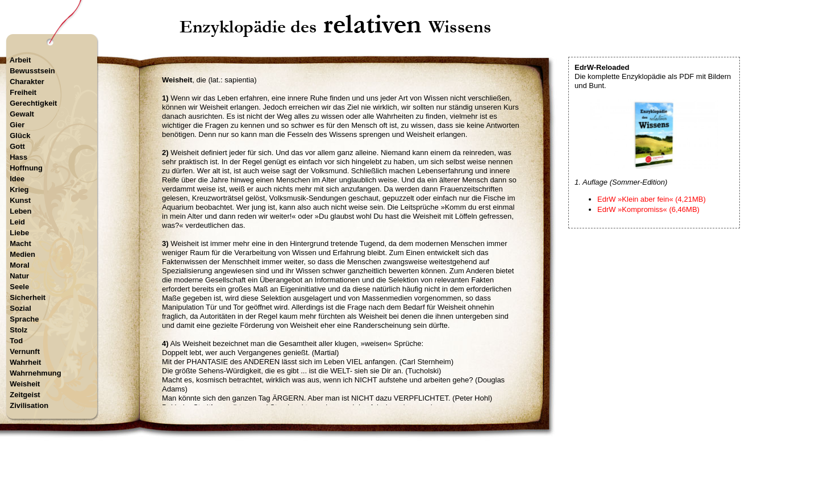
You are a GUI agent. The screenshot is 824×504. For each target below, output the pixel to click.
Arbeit (20, 60)
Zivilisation (29, 405)
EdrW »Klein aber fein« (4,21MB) (652, 199)
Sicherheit (28, 297)
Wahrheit (25, 362)
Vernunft (25, 351)
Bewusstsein (32, 71)
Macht (20, 243)
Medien (22, 254)
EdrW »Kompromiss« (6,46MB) (648, 209)
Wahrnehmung (36, 373)
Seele (19, 287)
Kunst (20, 200)
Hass (18, 157)
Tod (16, 341)
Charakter (27, 82)
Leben (20, 211)
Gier (17, 125)
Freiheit (23, 92)
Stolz (18, 330)
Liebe (19, 233)
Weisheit (25, 384)
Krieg (19, 189)
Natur (19, 276)
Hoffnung (26, 168)
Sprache (24, 319)
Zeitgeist (25, 395)
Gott (17, 146)
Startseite (337, 455)
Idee (17, 179)
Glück (20, 136)
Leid (17, 222)
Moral (20, 265)
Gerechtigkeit (33, 103)
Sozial (20, 308)
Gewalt (22, 114)
